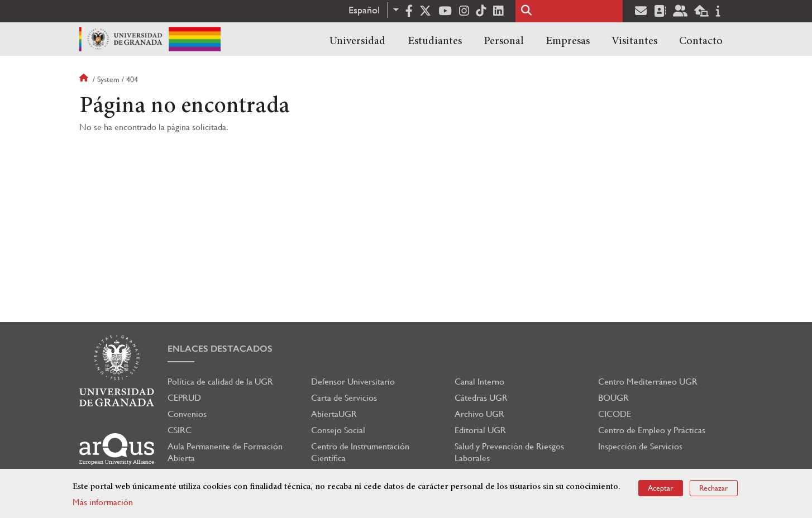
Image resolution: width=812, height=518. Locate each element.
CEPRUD (184, 398)
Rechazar (714, 488)
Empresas (568, 41)
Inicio (85, 79)
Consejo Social (338, 430)
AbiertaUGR (334, 414)
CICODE (615, 414)
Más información (103, 502)
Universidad (357, 41)
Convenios (187, 414)
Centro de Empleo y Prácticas (652, 430)
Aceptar (661, 488)
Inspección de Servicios (640, 446)
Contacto (701, 41)
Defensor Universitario (353, 382)
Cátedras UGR (481, 398)
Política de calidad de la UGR (220, 382)
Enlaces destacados (220, 349)
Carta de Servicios (344, 398)
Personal (504, 41)
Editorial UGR (480, 430)
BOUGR (613, 398)
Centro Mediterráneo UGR (648, 382)
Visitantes (634, 41)
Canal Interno (479, 382)
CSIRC (180, 430)
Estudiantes (435, 41)
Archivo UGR (479, 414)
